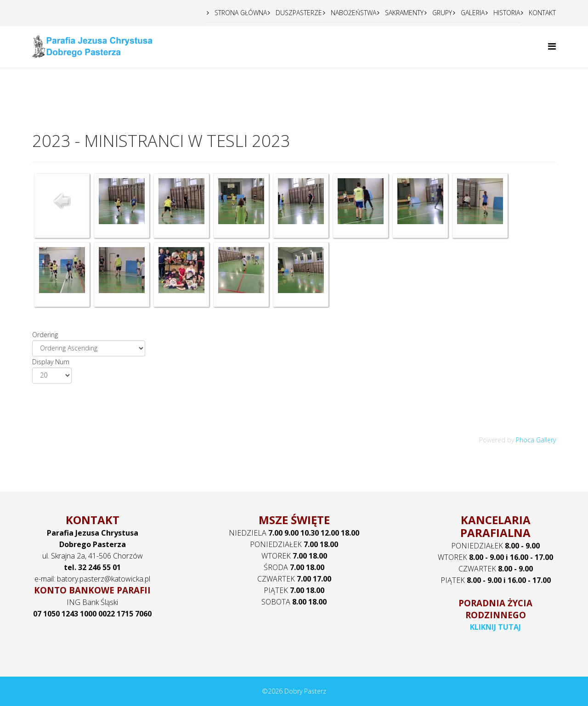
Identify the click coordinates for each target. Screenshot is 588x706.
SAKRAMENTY (403, 13)
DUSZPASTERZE (298, 13)
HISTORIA (506, 13)
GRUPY (441, 13)
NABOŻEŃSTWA (353, 13)
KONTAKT (541, 13)
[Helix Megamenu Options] (552, 46)
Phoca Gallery (536, 440)
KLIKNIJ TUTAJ (495, 627)
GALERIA (472, 13)
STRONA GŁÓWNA (240, 13)
